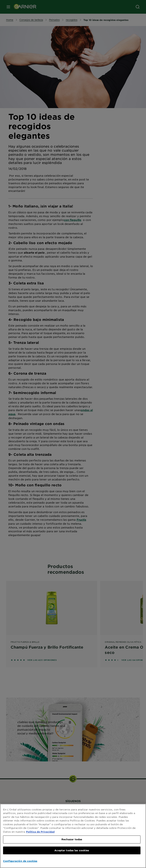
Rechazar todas (72, 839)
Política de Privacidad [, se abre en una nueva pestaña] (40, 832)
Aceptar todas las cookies (72, 850)
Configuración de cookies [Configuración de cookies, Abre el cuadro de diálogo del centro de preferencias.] (20, 861)
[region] (73, 836)
